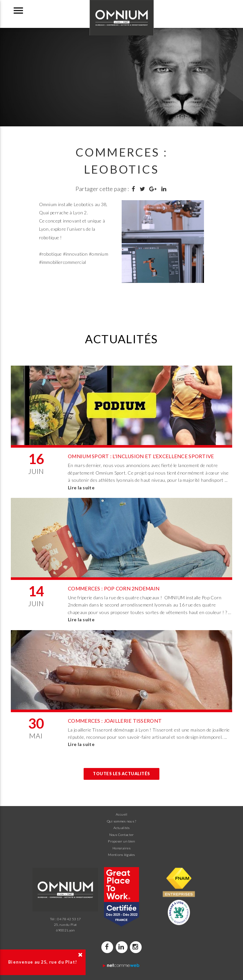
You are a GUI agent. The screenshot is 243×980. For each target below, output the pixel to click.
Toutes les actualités (121, 774)
